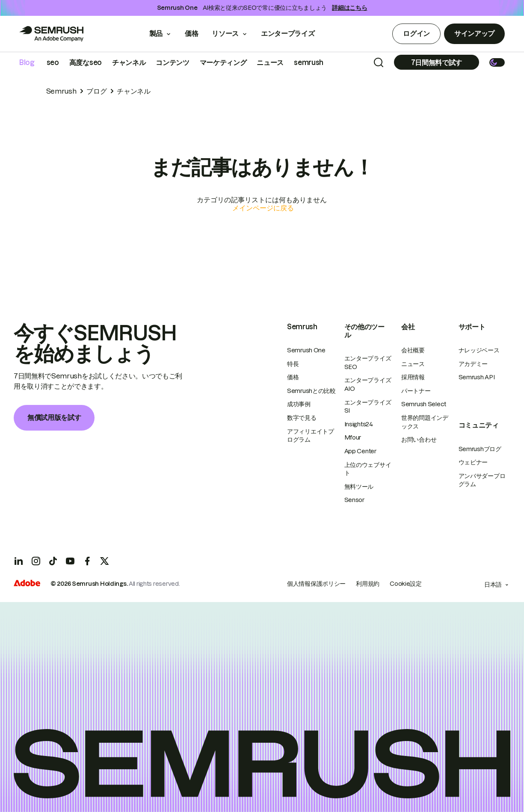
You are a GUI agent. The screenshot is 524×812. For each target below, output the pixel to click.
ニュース (270, 62)
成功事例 (299, 404)
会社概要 (413, 350)
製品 (156, 33)
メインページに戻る (263, 208)
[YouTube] (70, 561)
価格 (191, 33)
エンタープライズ (294, 33)
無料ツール (359, 487)
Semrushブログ (480, 449)
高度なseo (86, 62)
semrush (309, 62)
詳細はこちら (349, 8)
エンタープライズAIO (368, 384)
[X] (104, 561)
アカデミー (473, 364)
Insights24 (359, 424)
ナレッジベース (479, 350)
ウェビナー (473, 462)
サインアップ (474, 33)
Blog (27, 62)
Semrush (61, 91)
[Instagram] (36, 561)
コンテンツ (172, 62)
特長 (293, 364)
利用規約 (368, 584)
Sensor (354, 500)
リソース (225, 33)
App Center (360, 451)
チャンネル (129, 62)
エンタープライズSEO (368, 363)
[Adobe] (27, 584)
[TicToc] (53, 561)
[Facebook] (87, 561)
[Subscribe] (437, 62)
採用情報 (413, 377)
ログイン (416, 33)
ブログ (96, 91)
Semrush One (306, 350)
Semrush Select (424, 404)
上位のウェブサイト (368, 469)
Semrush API (477, 377)
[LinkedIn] (19, 561)
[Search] (379, 62)
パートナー (416, 391)
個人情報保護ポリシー (316, 584)
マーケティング (223, 62)
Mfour (353, 437)
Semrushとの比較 (311, 391)
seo (53, 62)
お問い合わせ (419, 440)
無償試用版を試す (54, 417)
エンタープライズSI (368, 407)
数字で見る (302, 418)
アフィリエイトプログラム (311, 436)
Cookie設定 (406, 584)
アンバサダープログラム (482, 480)
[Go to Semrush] (51, 34)
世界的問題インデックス (425, 422)
